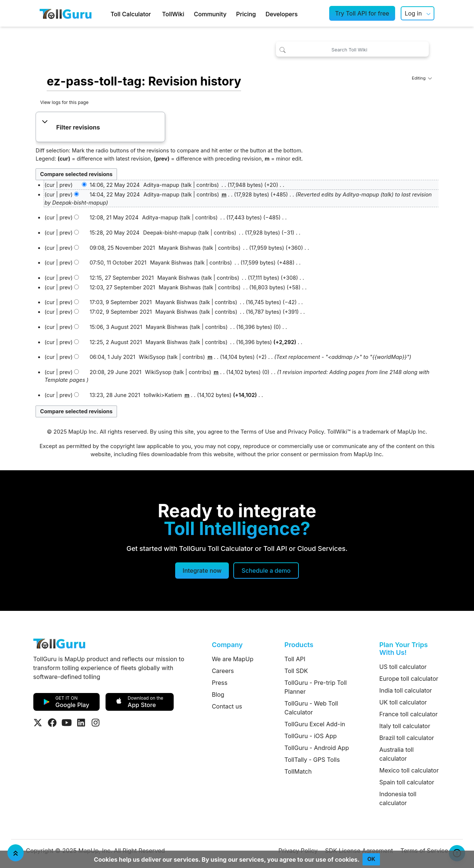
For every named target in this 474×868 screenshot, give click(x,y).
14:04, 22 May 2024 (115, 194)
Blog (218, 694)
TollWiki (173, 14)
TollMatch (298, 771)
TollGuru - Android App (317, 748)
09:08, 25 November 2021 (122, 248)
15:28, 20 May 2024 (115, 233)
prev (65, 185)
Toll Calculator (131, 14)
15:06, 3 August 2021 (116, 327)
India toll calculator (405, 690)
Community (210, 14)
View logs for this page (64, 102)
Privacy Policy (306, 432)
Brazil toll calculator (407, 738)
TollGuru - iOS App (311, 736)
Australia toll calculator (396, 754)
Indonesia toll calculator (398, 798)
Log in (413, 13)
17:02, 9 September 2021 (121, 312)
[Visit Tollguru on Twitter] (38, 723)
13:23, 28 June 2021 (115, 395)
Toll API (295, 659)
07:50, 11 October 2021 (118, 263)
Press (220, 683)
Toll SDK (296, 671)
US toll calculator (403, 667)
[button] (101, 128)
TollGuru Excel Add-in (315, 724)
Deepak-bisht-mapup (79, 203)
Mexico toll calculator (409, 770)
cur (50, 194)
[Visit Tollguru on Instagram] (96, 723)
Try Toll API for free (362, 13)
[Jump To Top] (16, 853)
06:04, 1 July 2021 (112, 357)
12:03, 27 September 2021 (122, 287)
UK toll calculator (403, 702)
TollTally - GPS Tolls (312, 760)
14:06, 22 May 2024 (115, 185)
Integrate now (202, 571)
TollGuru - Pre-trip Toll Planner (316, 687)
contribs (207, 185)
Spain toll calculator (407, 782)
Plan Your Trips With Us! (403, 649)
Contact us (227, 706)
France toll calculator (408, 714)
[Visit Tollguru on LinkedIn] (81, 723)
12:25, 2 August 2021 (116, 342)
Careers (223, 671)
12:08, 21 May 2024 (114, 217)
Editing (422, 78)
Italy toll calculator (405, 726)
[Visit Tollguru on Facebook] (52, 723)
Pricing (246, 14)
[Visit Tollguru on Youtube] (67, 723)
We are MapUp (233, 659)
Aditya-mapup (361, 194)
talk (187, 185)
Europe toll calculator (409, 679)
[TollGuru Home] (66, 13)
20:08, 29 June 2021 (116, 372)
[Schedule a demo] (266, 571)
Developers (282, 14)
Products (299, 645)
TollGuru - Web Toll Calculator (311, 708)
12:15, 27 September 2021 (122, 278)
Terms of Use (258, 432)
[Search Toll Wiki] (352, 49)
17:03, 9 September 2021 (121, 302)
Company (227, 645)
